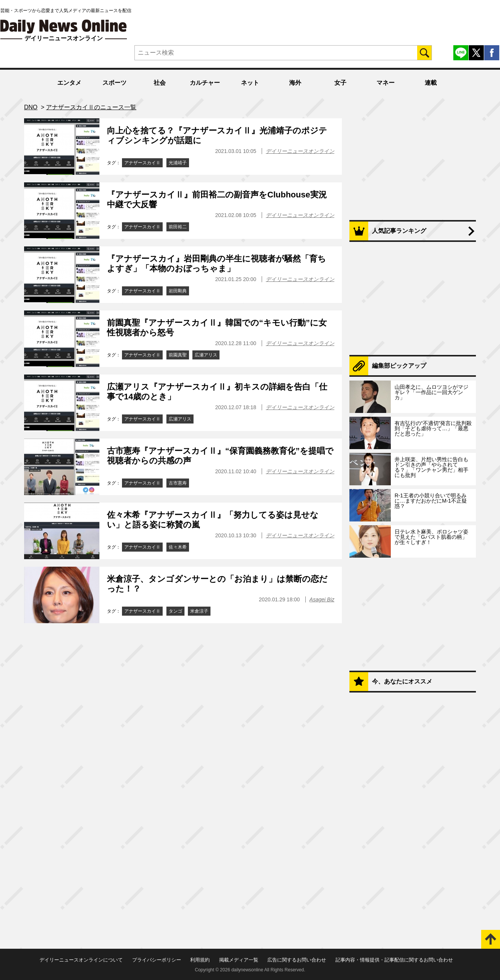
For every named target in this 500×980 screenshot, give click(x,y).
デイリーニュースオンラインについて (81, 960)
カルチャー (205, 83)
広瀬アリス (206, 355)
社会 (160, 83)
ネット (250, 83)
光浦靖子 (178, 163)
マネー (386, 83)
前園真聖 (178, 355)
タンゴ (175, 611)
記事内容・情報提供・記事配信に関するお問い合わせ (394, 960)
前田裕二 (178, 227)
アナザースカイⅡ (142, 163)
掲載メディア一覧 (239, 960)
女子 (340, 83)
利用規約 (200, 960)
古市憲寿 (178, 483)
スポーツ (114, 83)
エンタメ (69, 83)
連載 (431, 83)
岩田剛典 (178, 291)
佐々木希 (178, 547)
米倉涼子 (199, 611)
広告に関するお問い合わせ (297, 960)
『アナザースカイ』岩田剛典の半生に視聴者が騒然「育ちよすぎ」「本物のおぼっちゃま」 (216, 264)
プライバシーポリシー (157, 960)
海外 (295, 83)
